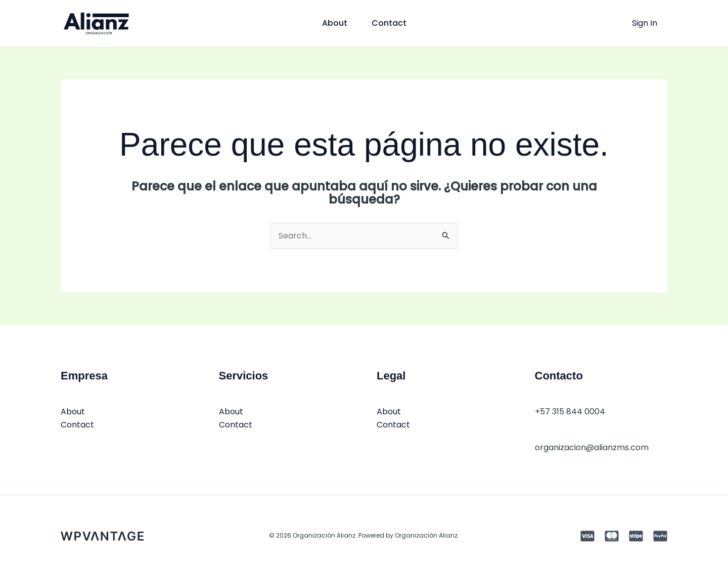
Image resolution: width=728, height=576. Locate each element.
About (335, 23)
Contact (389, 23)
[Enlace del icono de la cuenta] (645, 23)
